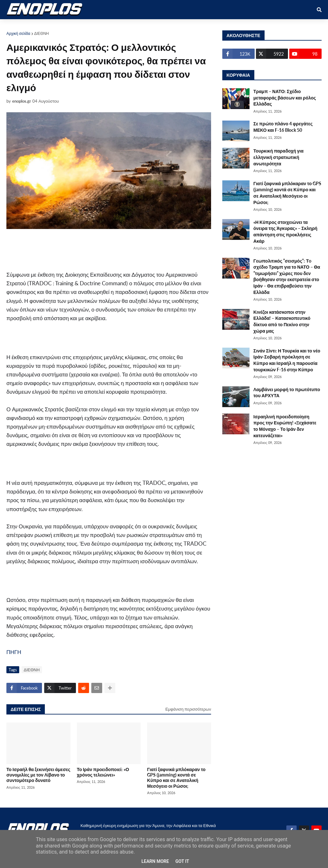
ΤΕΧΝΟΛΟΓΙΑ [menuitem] (201, 26)
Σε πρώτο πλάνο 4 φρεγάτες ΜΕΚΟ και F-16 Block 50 (283, 127)
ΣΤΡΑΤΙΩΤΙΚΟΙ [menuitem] (79, 26)
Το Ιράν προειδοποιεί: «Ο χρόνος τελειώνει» (103, 772)
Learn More (155, 861)
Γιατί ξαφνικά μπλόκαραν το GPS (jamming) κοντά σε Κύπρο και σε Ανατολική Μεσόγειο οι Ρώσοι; (176, 778)
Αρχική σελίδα (18, 33)
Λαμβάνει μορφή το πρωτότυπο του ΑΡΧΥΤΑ (287, 393)
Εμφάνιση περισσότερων (188, 709)
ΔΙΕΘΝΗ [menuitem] (139, 26)
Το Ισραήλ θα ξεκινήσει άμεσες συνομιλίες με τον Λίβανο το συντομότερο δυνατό (38, 775)
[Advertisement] (135, 250)
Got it (182, 861)
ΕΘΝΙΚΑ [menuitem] (112, 26)
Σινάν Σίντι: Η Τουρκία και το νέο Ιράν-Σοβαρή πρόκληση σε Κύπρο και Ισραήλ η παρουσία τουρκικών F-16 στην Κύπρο (287, 360)
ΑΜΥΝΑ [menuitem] (46, 26)
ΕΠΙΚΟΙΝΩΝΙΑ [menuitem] (239, 26)
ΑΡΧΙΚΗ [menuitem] (20, 26)
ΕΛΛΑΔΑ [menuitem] (167, 26)
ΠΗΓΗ (14, 652)
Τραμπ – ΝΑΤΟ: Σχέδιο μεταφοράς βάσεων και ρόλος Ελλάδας (285, 98)
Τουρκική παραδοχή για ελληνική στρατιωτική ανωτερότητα (279, 157)
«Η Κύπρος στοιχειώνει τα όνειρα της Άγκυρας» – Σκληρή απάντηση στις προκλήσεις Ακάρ (285, 232)
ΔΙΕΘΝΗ (42, 33)
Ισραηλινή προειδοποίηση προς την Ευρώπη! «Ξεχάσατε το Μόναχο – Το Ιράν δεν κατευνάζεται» (285, 426)
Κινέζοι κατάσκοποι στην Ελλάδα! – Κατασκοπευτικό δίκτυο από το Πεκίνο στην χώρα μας (282, 321)
